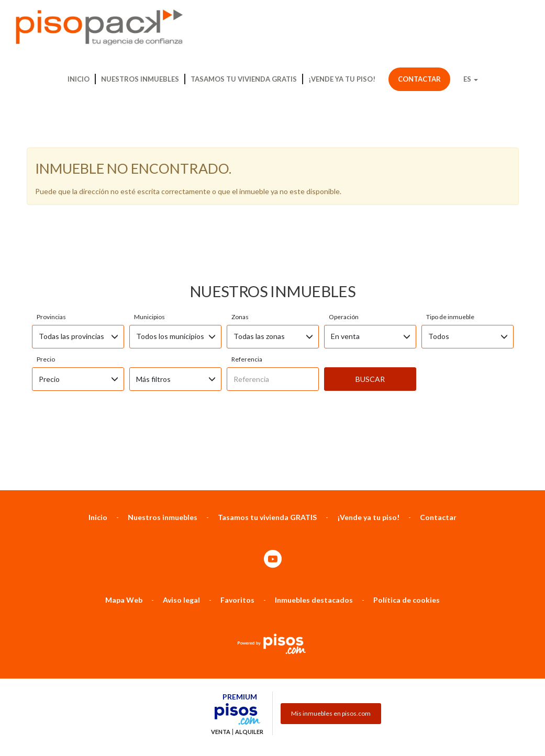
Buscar (370, 271)
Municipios (149, 208)
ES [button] (471, 79)
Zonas (240, 208)
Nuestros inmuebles (140, 79)
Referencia (247, 251)
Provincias (51, 208)
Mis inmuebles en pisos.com (331, 605)
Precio (46, 251)
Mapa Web (124, 492)
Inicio (79, 79)
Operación (344, 208)
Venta (221, 624)
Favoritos (237, 492)
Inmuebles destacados (314, 492)
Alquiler (249, 624)
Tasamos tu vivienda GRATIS (244, 79)
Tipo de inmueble (450, 208)
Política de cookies (407, 492)
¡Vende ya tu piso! (342, 79)
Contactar (419, 79)
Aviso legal (181, 492)
